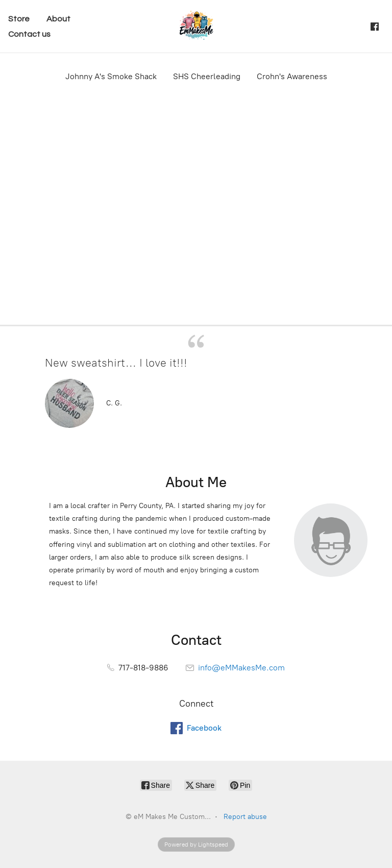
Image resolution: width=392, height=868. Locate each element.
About (58, 19)
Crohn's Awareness (292, 76)
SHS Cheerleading (207, 76)
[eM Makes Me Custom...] (196, 26)
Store (19, 19)
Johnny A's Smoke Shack (111, 76)
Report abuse (245, 817)
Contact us (29, 34)
